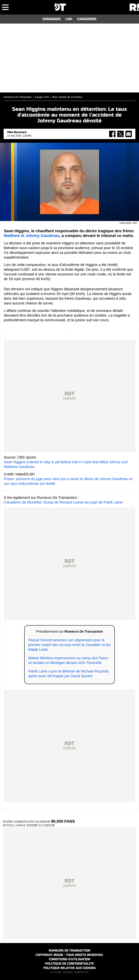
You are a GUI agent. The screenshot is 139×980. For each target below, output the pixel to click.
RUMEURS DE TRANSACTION (69, 951)
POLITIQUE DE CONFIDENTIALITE (69, 964)
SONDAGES (51, 19)
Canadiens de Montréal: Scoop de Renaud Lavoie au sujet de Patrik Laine (63, 502)
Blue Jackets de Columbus (67, 97)
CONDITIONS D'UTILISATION (69, 959)
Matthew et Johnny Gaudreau (32, 236)
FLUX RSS (56, 972)
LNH (69, 19)
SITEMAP (68, 972)
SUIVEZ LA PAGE (14, 825)
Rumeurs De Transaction (18, 97)
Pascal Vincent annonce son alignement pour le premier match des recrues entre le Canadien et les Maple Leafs (69, 645)
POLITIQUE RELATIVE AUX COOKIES (69, 968)
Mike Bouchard (17, 132)
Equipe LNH (42, 97)
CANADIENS (87, 19)
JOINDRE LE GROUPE (41, 825)
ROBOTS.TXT (82, 972)
